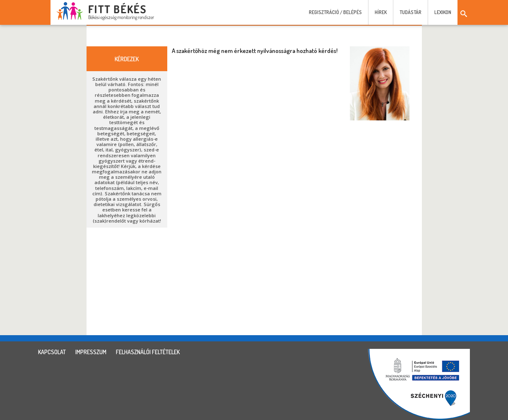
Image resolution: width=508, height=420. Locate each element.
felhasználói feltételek (148, 352)
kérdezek (127, 59)
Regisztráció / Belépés (335, 12)
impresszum (91, 352)
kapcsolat (52, 352)
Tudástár (410, 12)
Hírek (381, 12)
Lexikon (443, 12)
